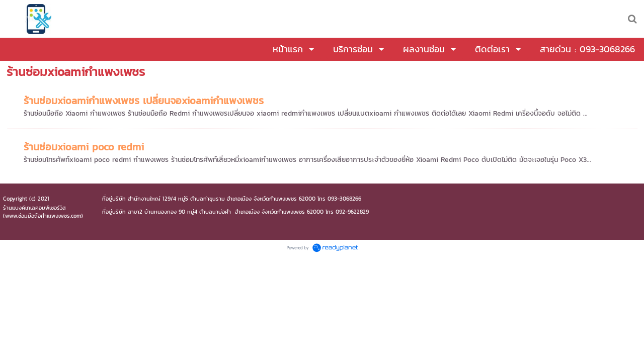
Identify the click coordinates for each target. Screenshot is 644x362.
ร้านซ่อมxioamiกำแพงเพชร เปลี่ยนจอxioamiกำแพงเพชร (144, 101)
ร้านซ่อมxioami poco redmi (84, 147)
